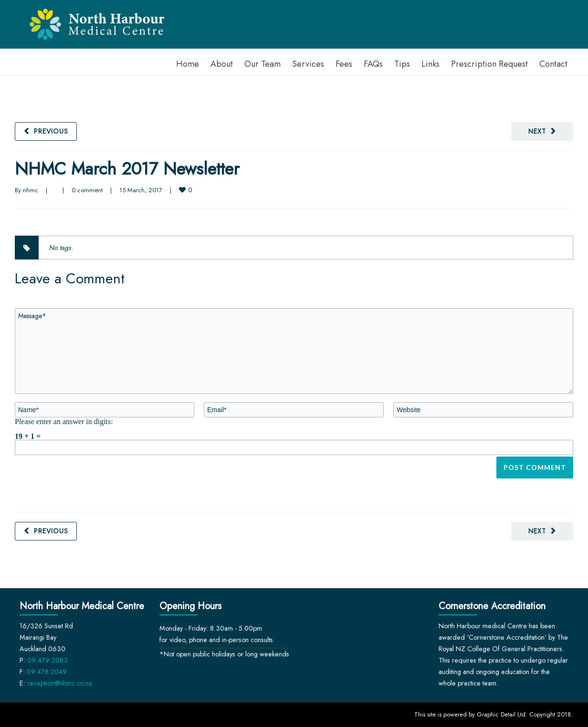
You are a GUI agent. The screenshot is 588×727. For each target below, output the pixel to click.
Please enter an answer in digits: (64, 421)
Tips (402, 64)
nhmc (31, 190)
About (222, 64)
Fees (344, 64)
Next (537, 131)
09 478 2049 (47, 672)
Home (188, 64)
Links (430, 64)
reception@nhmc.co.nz (60, 683)
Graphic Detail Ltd (501, 714)
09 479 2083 (47, 660)
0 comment (87, 190)
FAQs (373, 64)
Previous (51, 131)
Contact (553, 64)
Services (308, 64)
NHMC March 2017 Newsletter (127, 169)
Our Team (262, 64)
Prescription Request (489, 64)
